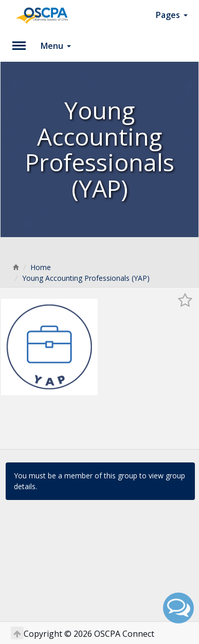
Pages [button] (172, 15)
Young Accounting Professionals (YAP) (86, 278)
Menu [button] (56, 46)
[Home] (15, 267)
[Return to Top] (17, 633)
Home (41, 267)
